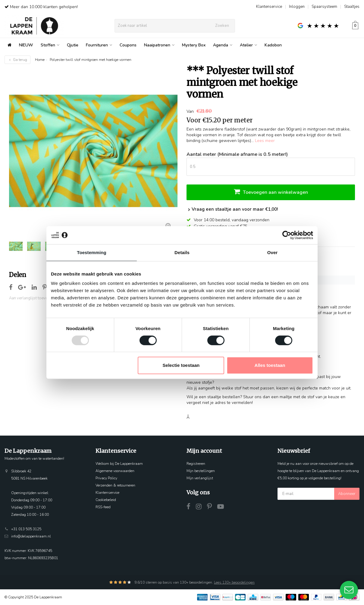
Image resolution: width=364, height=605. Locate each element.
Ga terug (17, 60)
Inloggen (297, 7)
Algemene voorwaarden (115, 471)
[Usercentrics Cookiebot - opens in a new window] (287, 235)
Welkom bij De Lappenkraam (119, 464)
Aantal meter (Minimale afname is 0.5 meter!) (237, 154)
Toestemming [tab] (92, 252)
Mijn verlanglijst (200, 478)
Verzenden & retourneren (115, 485)
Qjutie (73, 45)
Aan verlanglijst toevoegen (33, 298)
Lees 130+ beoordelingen (234, 582)
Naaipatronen (159, 45)
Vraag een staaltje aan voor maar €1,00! (232, 209)
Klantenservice (269, 7)
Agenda (223, 45)
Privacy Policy (106, 478)
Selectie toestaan (181, 365)
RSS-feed (103, 507)
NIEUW (26, 45)
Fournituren (99, 45)
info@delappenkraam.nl (31, 536)
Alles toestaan (270, 365)
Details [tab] (182, 252)
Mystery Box (194, 45)
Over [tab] (273, 252)
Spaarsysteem (324, 7)
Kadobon (273, 45)
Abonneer (347, 494)
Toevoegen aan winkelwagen (271, 192)
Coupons (128, 45)
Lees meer (265, 141)
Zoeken (222, 26)
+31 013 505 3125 (26, 529)
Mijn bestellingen (201, 471)
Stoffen (50, 45)
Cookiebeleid (106, 500)
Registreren (196, 464)
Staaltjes (352, 7)
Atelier (248, 45)
